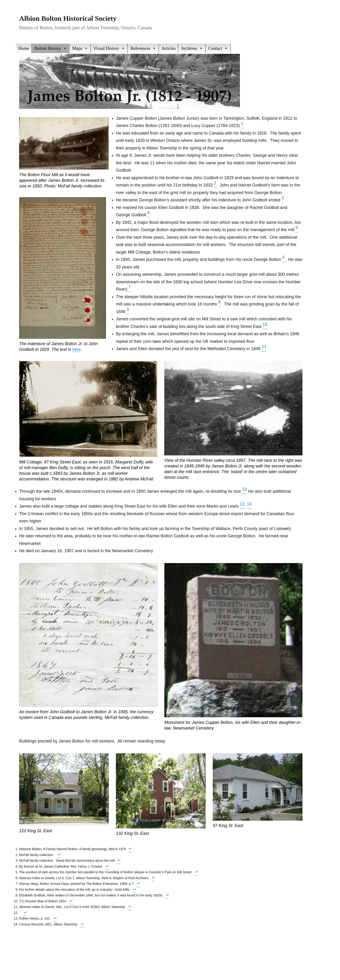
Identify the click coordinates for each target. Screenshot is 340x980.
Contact (218, 48)
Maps (80, 48)
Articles (169, 48)
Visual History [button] (109, 48)
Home (24, 48)
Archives (192, 48)
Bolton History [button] (51, 48)
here (76, 349)
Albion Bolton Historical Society (68, 18)
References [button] (143, 48)
